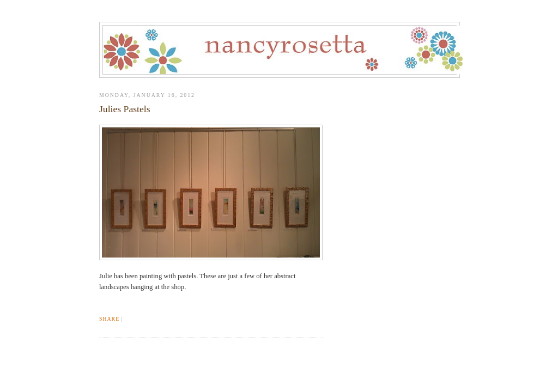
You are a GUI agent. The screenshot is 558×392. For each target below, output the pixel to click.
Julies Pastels (125, 109)
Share (109, 319)
